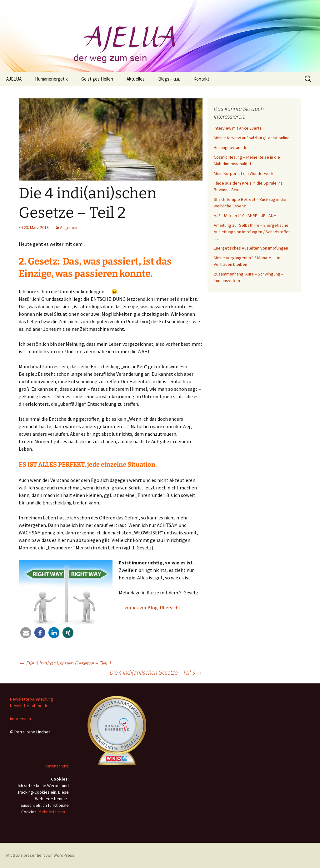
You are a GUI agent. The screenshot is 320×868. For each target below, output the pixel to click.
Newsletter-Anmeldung (32, 699)
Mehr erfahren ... (54, 812)
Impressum (20, 719)
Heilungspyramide (231, 147)
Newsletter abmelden (30, 706)
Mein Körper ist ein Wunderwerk (244, 173)
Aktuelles (136, 79)
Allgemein (69, 227)
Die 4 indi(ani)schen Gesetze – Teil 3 (156, 672)
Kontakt (201, 79)
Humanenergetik (51, 79)
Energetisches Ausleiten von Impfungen (251, 248)
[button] (26, 633)
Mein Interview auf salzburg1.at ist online (252, 138)
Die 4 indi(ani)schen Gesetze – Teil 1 (65, 663)
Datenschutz (57, 766)
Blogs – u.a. (169, 79)
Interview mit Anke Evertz (238, 128)
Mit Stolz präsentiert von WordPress (40, 855)
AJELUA (14, 79)
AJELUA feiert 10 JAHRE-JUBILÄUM (245, 216)
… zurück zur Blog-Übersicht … (153, 608)
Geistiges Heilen (97, 79)
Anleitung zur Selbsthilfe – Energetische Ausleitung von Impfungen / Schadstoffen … (252, 232)
